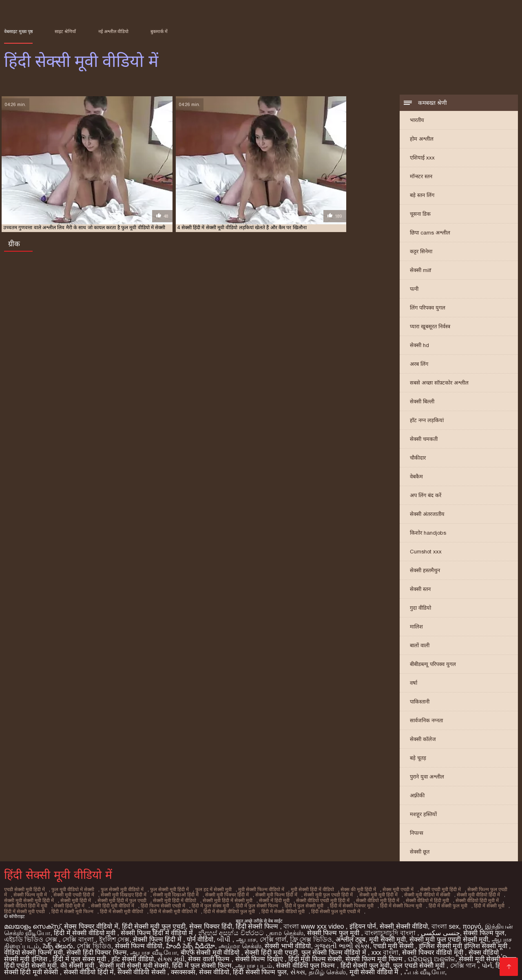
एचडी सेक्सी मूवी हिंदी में (24, 890)
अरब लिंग (419, 365)
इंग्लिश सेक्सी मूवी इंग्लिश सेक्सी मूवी (464, 942)
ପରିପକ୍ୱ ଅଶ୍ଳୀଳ (431, 955)
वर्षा (414, 684)
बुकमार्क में (159, 31)
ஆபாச (246, 936)
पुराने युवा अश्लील (427, 778)
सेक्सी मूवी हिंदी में (37, 899)
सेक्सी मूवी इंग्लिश (27, 955)
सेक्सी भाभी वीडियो (288, 942)
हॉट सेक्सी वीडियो (133, 955)
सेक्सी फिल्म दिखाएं (260, 955)
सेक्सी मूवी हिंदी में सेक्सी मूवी (185, 899)
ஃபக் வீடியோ (425, 968)
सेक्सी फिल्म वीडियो (139, 942)
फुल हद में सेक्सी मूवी (206, 890)
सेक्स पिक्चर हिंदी (211, 923)
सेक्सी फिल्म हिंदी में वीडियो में (158, 929)
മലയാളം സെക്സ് (32, 923)
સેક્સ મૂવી (171, 955)
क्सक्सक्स (183, 968)
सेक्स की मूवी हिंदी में (347, 890)
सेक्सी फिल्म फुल (484, 929)
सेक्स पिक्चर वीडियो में (91, 923)
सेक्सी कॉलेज (423, 740)
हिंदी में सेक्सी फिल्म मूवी (330, 904)
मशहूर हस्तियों (423, 815)
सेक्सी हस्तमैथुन (425, 572)
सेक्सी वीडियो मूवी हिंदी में (331, 899)
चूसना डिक (420, 215)
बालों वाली (420, 647)
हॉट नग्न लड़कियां (427, 421)
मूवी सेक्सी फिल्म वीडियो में (252, 890)
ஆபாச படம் (254, 962)
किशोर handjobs (428, 534)
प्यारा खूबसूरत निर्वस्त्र (430, 328)
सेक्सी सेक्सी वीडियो (404, 923)
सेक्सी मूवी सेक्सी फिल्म (487, 955)
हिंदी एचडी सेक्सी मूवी (30, 962)
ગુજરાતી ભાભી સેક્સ (342, 942)
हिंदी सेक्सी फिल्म (258, 923)
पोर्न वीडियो (200, 936)
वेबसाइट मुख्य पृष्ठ (18, 31)
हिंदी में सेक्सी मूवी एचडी (457, 904)
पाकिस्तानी (420, 703)
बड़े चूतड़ (418, 759)
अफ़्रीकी (417, 797)
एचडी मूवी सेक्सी (394, 942)
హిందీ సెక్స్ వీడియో (190, 942)
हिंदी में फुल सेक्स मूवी (146, 904)
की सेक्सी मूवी (78, 962)
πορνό (472, 923)
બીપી (225, 936)
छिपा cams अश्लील (430, 234)
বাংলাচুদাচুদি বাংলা (391, 929)
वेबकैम (416, 478)
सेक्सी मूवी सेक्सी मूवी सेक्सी (134, 962)
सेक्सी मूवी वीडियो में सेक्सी (396, 895)
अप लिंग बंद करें (426, 497)
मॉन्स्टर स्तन (421, 178)
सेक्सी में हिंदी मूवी (230, 899)
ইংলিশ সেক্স (114, 936)
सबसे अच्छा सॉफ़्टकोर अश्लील (439, 384)
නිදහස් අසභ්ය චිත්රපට (232, 929)
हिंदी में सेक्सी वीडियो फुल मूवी (146, 908)
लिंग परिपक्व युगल (428, 309)
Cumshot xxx (426, 553)
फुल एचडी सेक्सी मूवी (420, 962)
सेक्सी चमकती (424, 440)
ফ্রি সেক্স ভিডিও (311, 936)
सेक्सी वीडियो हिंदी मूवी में (428, 899)
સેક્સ (298, 968)
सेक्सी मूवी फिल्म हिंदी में (249, 895)
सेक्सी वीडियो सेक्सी (142, 968)
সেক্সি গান (464, 962)
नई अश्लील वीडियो (113, 31)
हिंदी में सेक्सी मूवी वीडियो (41, 908)
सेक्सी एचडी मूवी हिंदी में (427, 890)
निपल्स (417, 834)
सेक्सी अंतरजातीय (427, 515)
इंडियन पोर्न (363, 923)
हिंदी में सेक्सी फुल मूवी (376, 904)
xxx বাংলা (385, 949)
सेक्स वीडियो (485, 949)
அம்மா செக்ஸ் (240, 942)
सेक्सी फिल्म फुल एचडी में (474, 890)
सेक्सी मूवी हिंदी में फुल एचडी (82, 899)
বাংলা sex (445, 923)
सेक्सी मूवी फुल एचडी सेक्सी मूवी (449, 936)
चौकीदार (418, 459)
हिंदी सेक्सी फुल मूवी (365, 962)
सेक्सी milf (420, 271)
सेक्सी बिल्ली (422, 403)
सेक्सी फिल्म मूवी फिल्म (375, 955)
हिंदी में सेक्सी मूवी (416, 904)
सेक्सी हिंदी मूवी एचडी (271, 949)
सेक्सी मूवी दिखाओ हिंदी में (151, 895)
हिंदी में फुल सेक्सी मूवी (236, 904)
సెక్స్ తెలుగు (58, 942)
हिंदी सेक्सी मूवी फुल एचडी (154, 923)
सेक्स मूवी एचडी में (385, 890)
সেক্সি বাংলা (79, 936)
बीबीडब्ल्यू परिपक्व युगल (433, 665)
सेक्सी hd (419, 346)
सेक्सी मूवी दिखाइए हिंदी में (101, 895)
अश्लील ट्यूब (351, 936)
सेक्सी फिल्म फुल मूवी (334, 929)
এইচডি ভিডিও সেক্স (31, 936)
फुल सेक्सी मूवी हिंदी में (164, 890)
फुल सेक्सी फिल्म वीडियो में (335, 949)
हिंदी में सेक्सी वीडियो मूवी (198, 908)
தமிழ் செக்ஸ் (327, 968)
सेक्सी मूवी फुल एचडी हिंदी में (300, 895)
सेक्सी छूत (420, 853)
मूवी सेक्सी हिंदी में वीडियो (302, 890)
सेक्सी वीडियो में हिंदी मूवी (380, 899)
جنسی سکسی (440, 929)
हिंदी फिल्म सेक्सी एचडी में (100, 904)
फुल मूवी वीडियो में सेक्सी (71, 890)
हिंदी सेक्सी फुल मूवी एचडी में (250, 908)
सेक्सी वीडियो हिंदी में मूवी (477, 899)
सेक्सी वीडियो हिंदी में (89, 968)
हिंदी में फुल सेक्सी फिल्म (191, 904)
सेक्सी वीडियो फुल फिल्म (306, 962)
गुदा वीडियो (420, 609)
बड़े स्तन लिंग (422, 196)
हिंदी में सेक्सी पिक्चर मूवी (282, 904)
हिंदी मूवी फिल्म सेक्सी (315, 955)
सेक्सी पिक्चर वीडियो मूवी (434, 949)
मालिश (416, 628)
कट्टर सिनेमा (421, 253)
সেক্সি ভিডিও (94, 942)
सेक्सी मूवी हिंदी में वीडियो (133, 899)
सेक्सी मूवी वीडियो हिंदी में (446, 895)
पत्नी (414, 290)
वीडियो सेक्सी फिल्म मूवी (33, 949)
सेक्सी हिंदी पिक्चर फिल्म (96, 949)
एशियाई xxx (422, 159)
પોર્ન (487, 962)
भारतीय (417, 121)
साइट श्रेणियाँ (65, 31)
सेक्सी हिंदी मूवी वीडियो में (51, 904)
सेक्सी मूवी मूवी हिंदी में (349, 895)
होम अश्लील (422, 140)
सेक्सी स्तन (420, 590)
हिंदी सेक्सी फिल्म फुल (260, 968)
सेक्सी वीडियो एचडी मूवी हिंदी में (278, 899)
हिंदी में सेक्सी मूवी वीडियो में (92, 908)
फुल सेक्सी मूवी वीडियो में (118, 890)
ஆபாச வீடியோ (153, 949)
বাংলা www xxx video (315, 923)
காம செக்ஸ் (286, 929)
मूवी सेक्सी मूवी (387, 936)
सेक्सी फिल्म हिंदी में (158, 936)
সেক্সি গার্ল (273, 936)
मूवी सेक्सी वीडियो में (375, 968)
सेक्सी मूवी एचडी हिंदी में (52, 895)
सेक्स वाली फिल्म (210, 955)
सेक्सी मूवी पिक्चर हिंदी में (201, 895)
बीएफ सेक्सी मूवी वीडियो (211, 949)
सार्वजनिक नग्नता (426, 722)
